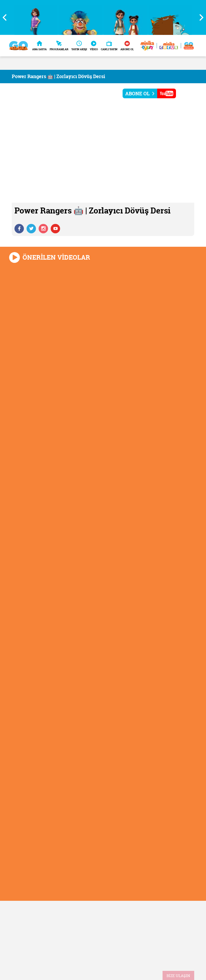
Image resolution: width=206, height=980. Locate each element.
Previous (7, 17)
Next (199, 17)
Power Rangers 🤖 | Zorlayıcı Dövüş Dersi (58, 76)
